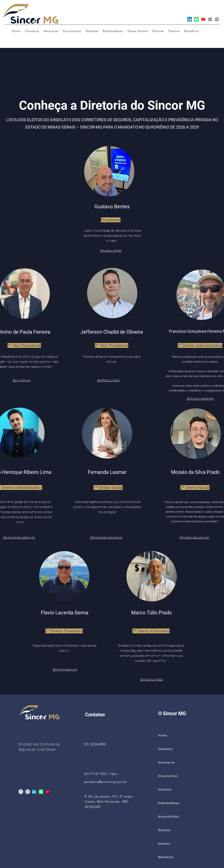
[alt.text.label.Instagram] (28, 792)
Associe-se (166, 762)
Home (163, 735)
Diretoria (165, 790)
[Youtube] (203, 19)
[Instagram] (210, 19)
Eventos (164, 844)
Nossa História (169, 817)
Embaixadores (169, 803)
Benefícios (166, 857)
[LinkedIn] (189, 19)
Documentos (168, 776)
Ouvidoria (165, 749)
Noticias (164, 830)
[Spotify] (196, 19)
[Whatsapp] (217, 19)
